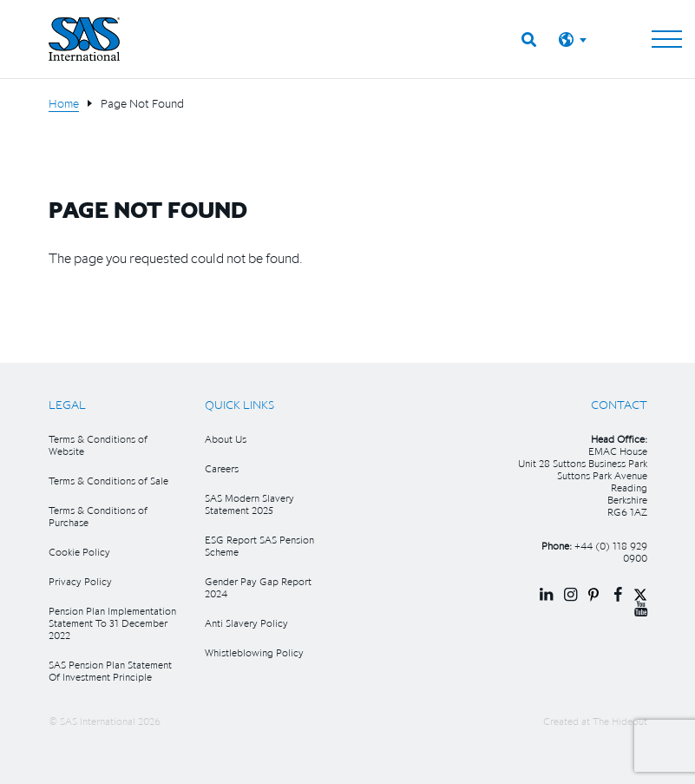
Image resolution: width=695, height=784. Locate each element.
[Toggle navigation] (667, 39)
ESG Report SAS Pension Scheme (259, 546)
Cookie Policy (79, 552)
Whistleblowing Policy (254, 652)
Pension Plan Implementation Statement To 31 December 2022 (112, 623)
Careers (222, 468)
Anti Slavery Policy (246, 623)
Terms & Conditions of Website (98, 445)
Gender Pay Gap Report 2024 (258, 587)
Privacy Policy (80, 581)
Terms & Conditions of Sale (108, 481)
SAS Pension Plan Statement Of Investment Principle (110, 671)
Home (64, 103)
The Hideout (620, 721)
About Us (226, 439)
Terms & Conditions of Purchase (98, 516)
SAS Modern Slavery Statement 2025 (249, 504)
